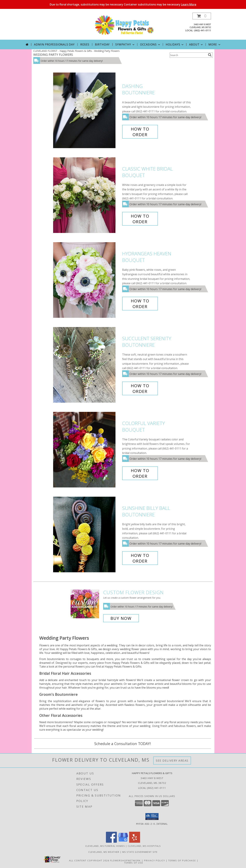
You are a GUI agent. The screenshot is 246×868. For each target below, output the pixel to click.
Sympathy (125, 44)
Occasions (150, 44)
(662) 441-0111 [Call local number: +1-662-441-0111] (203, 30)
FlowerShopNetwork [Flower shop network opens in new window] (125, 860)
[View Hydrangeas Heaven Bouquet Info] (87, 280)
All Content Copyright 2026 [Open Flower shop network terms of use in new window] (89, 860)
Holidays (175, 44)
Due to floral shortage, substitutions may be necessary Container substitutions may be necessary (123, 4)
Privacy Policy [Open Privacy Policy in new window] (155, 860)
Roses (85, 44)
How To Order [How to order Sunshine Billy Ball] (140, 558)
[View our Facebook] (111, 842)
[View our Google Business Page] (123, 842)
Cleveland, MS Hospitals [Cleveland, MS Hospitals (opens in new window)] (144, 846)
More (215, 44)
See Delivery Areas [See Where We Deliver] (172, 761)
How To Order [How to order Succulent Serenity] (140, 388)
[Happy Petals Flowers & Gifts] (124, 25)
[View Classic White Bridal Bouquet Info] (87, 195)
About (196, 44)
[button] (202, 16)
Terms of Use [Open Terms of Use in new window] (134, 863)
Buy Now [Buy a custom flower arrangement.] (121, 618)
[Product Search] (188, 55)
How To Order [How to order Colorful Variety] (140, 473)
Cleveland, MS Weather (104, 852)
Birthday (102, 44)
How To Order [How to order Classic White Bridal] (140, 219)
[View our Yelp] (135, 842)
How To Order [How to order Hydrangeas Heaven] (140, 304)
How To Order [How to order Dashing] (140, 132)
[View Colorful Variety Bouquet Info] (87, 450)
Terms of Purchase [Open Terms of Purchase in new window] (182, 860)
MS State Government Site (140, 852)
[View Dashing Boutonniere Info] (87, 110)
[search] (210, 55)
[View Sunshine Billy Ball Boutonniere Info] (87, 535)
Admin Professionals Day (54, 44)
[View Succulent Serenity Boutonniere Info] (87, 365)
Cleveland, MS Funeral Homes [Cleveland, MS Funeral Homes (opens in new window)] (105, 846)
